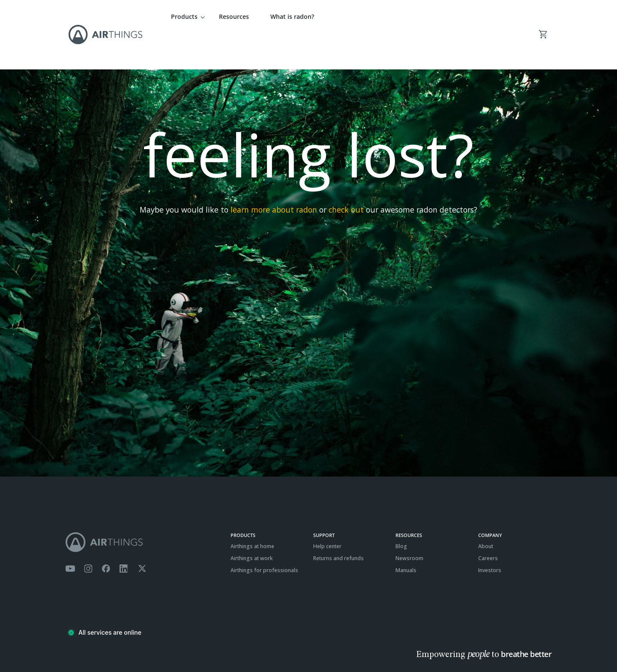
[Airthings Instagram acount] (88, 534)
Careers (488, 523)
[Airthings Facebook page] (106, 534)
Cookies (120, 644)
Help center (327, 511)
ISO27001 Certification (161, 644)
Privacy (95, 644)
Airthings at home (252, 511)
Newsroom (409, 523)
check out (346, 174)
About (486, 511)
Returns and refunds (338, 523)
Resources (234, 16)
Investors (490, 535)
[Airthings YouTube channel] (70, 534)
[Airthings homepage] (144, 507)
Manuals (406, 535)
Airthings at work (252, 523)
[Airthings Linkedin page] (124, 534)
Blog (401, 511)
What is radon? (292, 16)
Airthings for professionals (264, 535)
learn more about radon (274, 174)
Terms (73, 644)
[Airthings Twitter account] (142, 534)
